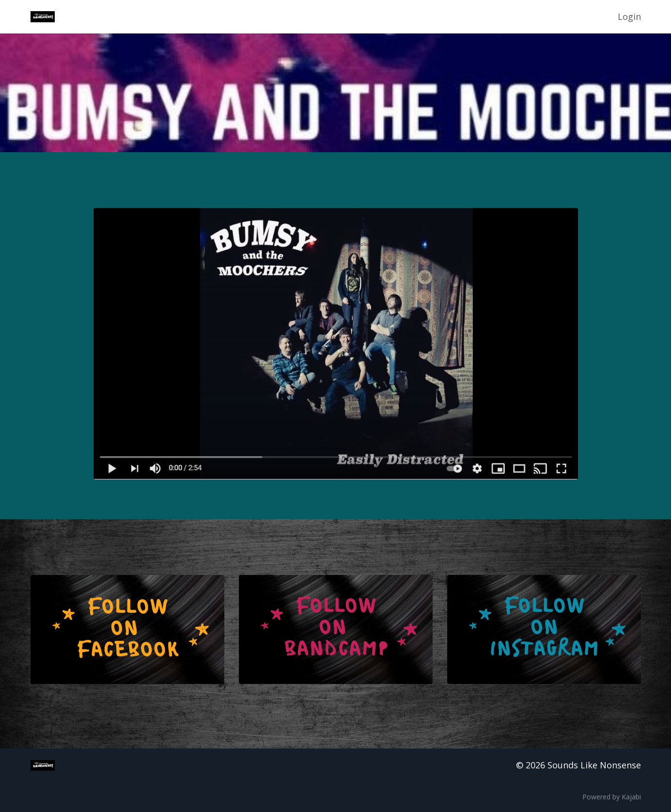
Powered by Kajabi (612, 797)
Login (629, 16)
